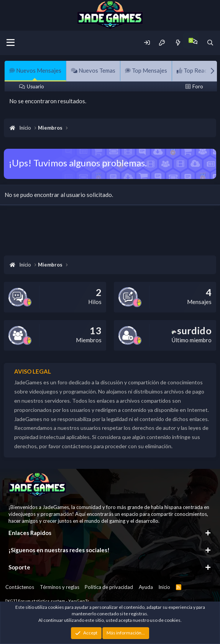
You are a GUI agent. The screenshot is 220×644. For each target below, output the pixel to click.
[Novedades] (178, 43)
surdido (192, 330)
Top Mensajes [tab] (146, 70)
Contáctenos (20, 587)
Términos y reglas (60, 587)
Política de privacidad (109, 587)
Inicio (164, 587)
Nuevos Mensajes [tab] (35, 70)
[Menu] (11, 43)
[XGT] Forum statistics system (47, 601)
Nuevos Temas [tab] (93, 70)
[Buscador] (210, 43)
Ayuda (146, 587)
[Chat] (194, 41)
